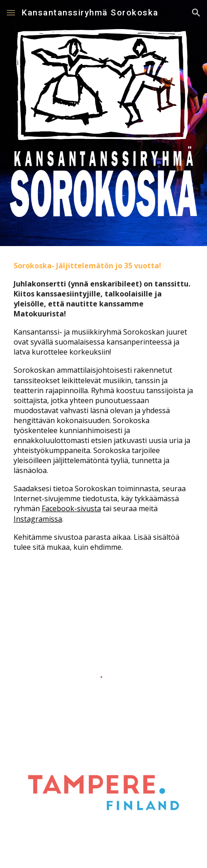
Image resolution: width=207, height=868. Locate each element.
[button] (11, 12)
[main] (104, 423)
